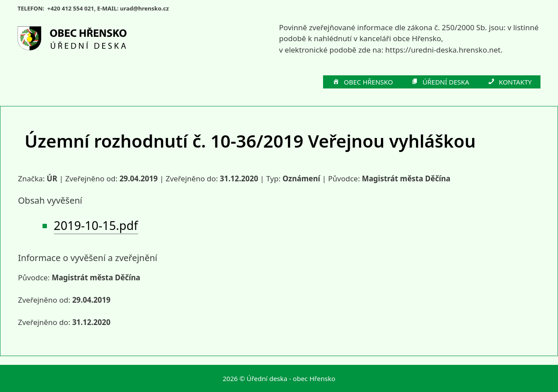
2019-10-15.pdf (96, 225)
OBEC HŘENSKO (363, 82)
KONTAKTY (509, 82)
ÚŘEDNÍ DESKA (440, 82)
